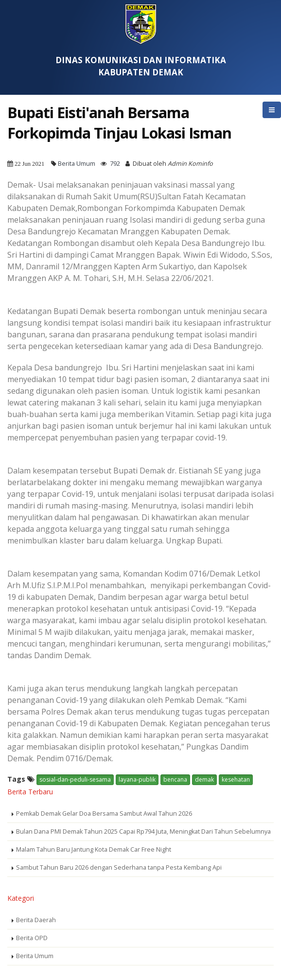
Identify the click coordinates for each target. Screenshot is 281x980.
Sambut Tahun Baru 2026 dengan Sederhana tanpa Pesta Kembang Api (119, 867)
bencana (175, 779)
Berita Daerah (36, 920)
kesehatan (236, 779)
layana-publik (137, 779)
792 (115, 164)
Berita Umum (77, 164)
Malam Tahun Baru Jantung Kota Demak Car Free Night (94, 849)
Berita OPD (32, 938)
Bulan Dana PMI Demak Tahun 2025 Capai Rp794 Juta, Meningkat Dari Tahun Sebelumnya (143, 831)
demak (204, 779)
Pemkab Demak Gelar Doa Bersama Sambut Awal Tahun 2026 (104, 814)
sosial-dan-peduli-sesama (75, 779)
